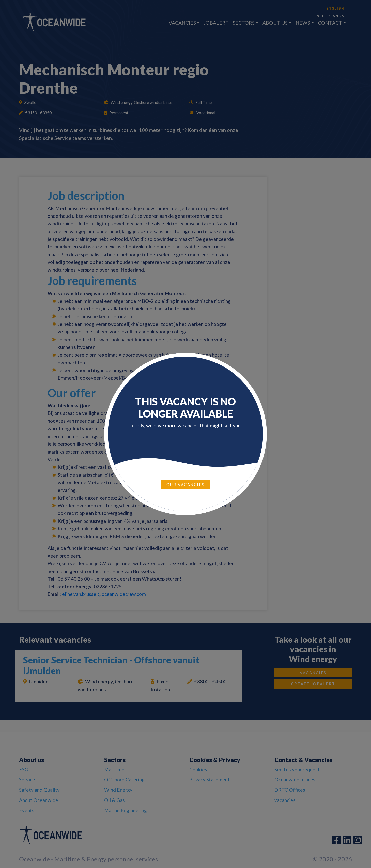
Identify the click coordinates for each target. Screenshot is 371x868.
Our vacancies (185, 485)
